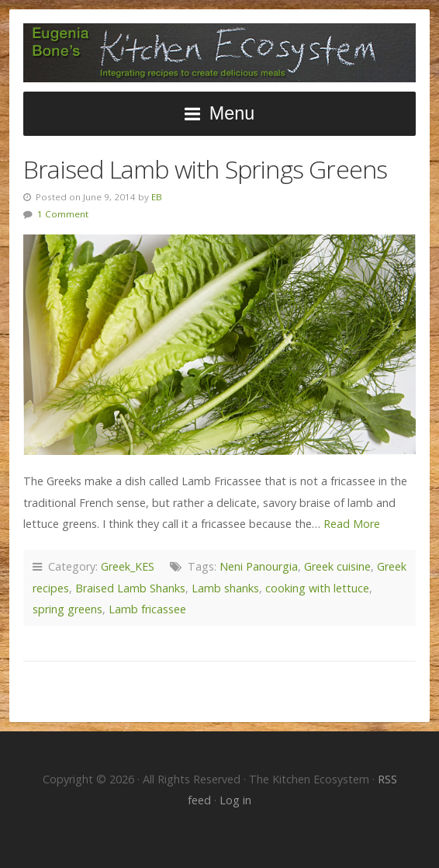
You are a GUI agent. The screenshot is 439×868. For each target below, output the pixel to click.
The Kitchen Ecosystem (219, 53)
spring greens (67, 609)
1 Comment (63, 214)
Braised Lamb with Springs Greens (205, 169)
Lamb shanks (225, 588)
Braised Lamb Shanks (130, 588)
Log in (235, 800)
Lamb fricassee (147, 609)
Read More (352, 524)
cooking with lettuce (317, 588)
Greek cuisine (337, 566)
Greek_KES (128, 566)
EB (157, 197)
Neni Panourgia (259, 566)
